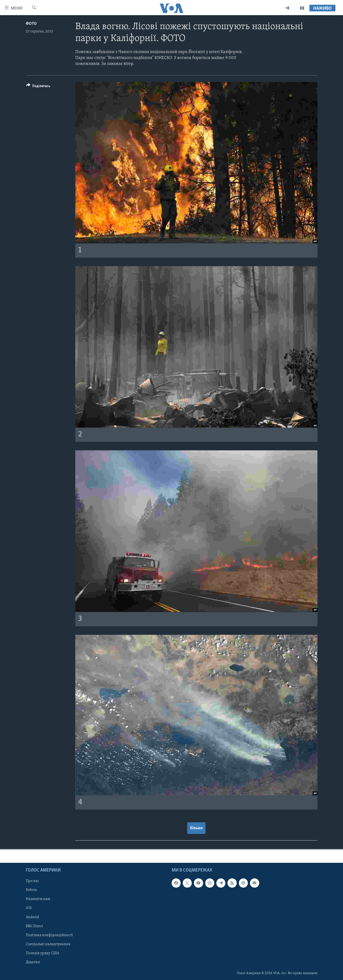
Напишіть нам (38, 899)
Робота (31, 890)
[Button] (38, 87)
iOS (29, 908)
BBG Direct (34, 926)
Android (32, 917)
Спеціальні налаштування (48, 944)
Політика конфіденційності (49, 935)
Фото (31, 24)
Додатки (33, 962)
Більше (196, 828)
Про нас (32, 881)
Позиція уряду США (42, 953)
